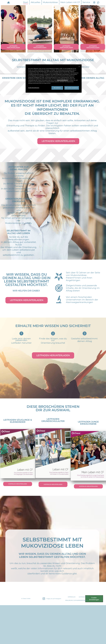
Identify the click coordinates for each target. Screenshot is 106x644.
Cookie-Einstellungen (94, 601)
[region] (54, 79)
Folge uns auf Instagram (54, 601)
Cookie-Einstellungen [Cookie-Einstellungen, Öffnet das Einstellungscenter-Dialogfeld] (34, 88)
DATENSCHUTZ (83, 600)
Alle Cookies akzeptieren (72, 88)
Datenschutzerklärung (63, 80)
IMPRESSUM (72, 600)
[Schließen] (79, 67)
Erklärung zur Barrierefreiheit (77, 603)
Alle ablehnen (57, 88)
